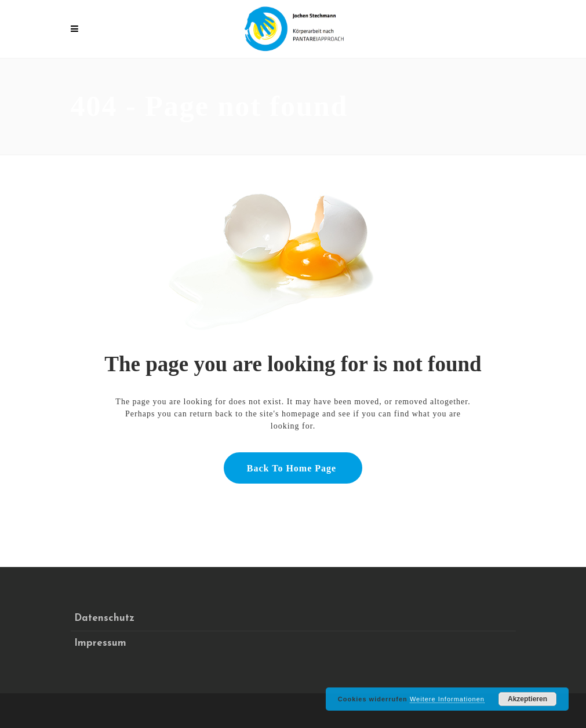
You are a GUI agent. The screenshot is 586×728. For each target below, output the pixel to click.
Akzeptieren (527, 699)
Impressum (100, 643)
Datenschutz (104, 618)
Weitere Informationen (447, 699)
